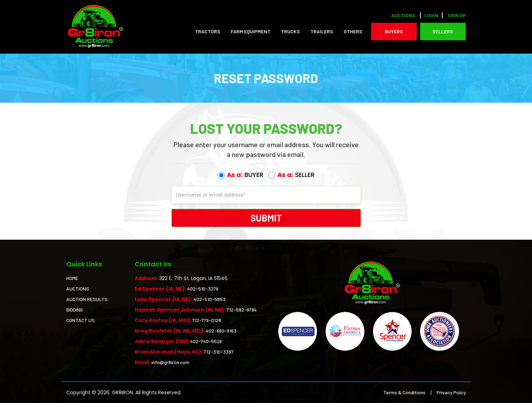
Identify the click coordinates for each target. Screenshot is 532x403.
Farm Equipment (251, 31)
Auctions (403, 15)
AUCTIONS (78, 289)
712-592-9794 (242, 310)
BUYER (241, 175)
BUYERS (394, 31)
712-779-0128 (207, 320)
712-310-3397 (219, 352)
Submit (266, 218)
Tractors (208, 31)
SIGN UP (457, 15)
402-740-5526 (206, 341)
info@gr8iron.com (170, 362)
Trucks (290, 31)
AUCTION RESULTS (87, 299)
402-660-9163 (221, 331)
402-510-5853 (210, 299)
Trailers (322, 31)
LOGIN (431, 15)
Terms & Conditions (404, 392)
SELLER (291, 175)
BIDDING (75, 310)
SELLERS (443, 31)
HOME (72, 278)
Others (353, 31)
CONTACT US (80, 320)
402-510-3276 (203, 289)
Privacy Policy (451, 392)
